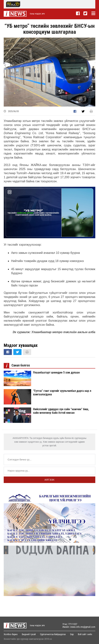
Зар (72, 634)
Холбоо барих (11, 634)
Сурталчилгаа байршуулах (53, 634)
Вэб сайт (82, 634)
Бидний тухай (29, 634)
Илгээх (49, 480)
